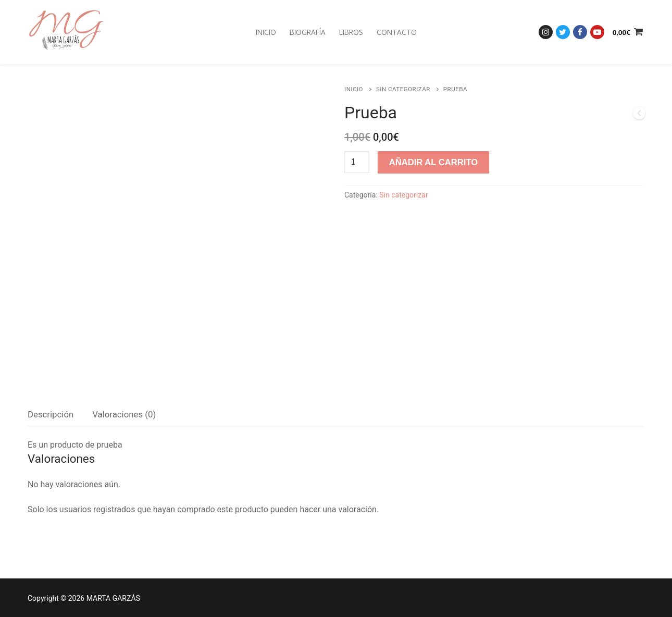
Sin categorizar (403, 89)
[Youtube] (597, 32)
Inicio (354, 89)
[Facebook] (580, 32)
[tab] (51, 415)
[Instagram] (546, 32)
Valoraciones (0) (124, 414)
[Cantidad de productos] (357, 162)
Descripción (51, 414)
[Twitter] (563, 32)
